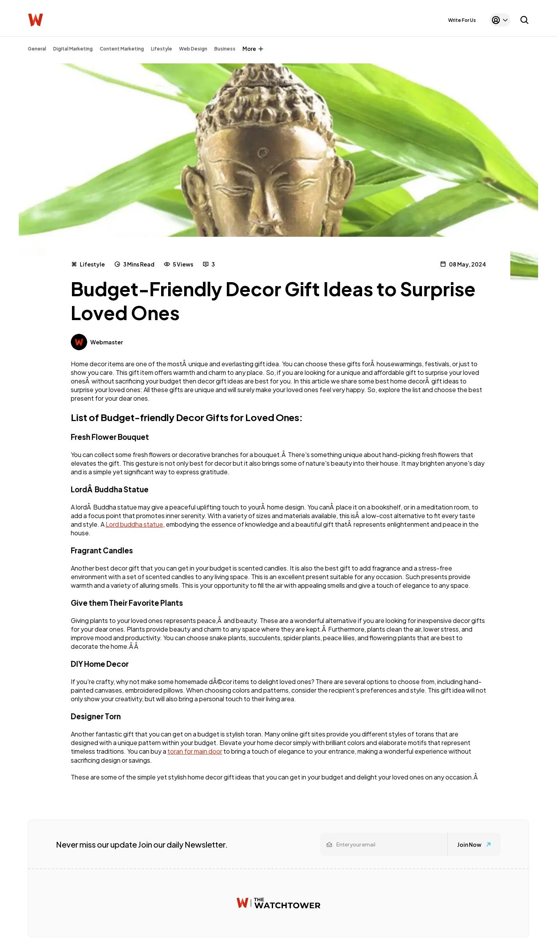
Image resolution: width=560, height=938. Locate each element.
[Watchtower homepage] (278, 903)
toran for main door (195, 751)
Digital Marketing (73, 49)
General (37, 49)
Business (225, 49)
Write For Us (462, 20)
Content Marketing (122, 49)
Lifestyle (162, 49)
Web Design (193, 49)
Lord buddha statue (134, 524)
